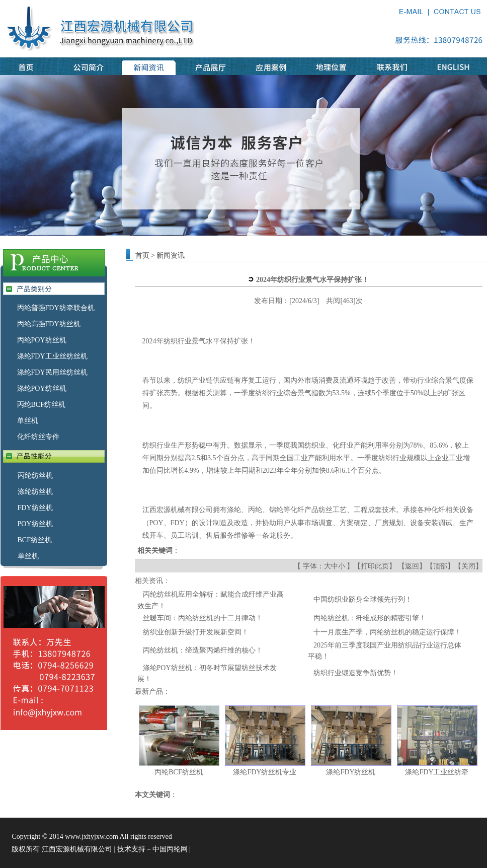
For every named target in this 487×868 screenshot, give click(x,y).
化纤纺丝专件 (38, 437)
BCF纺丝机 (35, 540)
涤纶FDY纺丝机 (351, 772)
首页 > (145, 256)
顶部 (440, 566)
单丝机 (28, 421)
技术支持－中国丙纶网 (152, 849)
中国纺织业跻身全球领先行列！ (363, 599)
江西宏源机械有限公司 (178, 510)
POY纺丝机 (35, 524)
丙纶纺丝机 (35, 476)
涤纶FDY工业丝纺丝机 (52, 356)
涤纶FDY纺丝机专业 (265, 772)
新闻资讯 (171, 256)
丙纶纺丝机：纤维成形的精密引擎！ (370, 618)
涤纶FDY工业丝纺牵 (437, 772)
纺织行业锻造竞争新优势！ (356, 673)
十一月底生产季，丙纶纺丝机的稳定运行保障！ (387, 632)
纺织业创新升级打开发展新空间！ (196, 632)
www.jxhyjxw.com (92, 837)
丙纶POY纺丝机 (42, 340)
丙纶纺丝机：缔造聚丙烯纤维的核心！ (203, 650)
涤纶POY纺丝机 (42, 388)
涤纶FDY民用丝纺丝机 (52, 372)
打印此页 (375, 566)
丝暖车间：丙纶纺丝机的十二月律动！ (203, 618)
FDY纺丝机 (35, 508)
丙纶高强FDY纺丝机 (49, 324)
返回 (412, 566)
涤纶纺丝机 (35, 492)
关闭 (468, 566)
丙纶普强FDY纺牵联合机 (56, 308)
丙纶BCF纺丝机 (41, 405)
